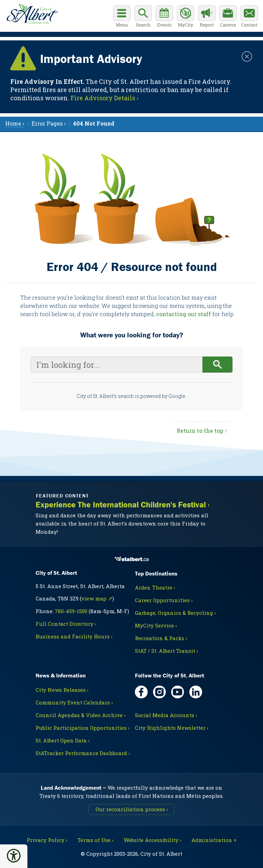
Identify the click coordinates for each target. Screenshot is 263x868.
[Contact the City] (249, 17)
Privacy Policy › (47, 840)
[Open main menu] (122, 17)
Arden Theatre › (155, 587)
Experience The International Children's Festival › (123, 505)
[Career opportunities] (228, 17)
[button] (14, 856)
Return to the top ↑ (202, 431)
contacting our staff (184, 314)
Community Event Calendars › (74, 702)
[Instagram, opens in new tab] (159, 692)
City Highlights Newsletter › (172, 728)
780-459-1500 (71, 611)
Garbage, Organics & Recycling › (175, 613)
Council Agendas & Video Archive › (80, 715)
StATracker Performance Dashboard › (83, 753)
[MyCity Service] (186, 17)
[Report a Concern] (207, 17)
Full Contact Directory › (66, 624)
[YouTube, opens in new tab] (178, 692)
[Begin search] (218, 365)
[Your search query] (116, 365)
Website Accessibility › (152, 840)
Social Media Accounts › (166, 715)
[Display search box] (143, 17)
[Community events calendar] (164, 17)
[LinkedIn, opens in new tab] (196, 692)
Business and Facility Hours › (74, 636)
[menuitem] (94, 123)
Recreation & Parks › (161, 638)
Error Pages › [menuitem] (49, 123)
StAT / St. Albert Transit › (166, 651)
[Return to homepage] (31, 13)
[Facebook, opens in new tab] (141, 692)
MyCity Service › (156, 625)
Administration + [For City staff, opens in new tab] (214, 840)
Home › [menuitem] (15, 123)
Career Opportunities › (164, 600)
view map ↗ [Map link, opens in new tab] (97, 598)
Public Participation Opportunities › (83, 728)
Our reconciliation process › (132, 809)
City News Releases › (62, 690)
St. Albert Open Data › (62, 740)
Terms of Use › (95, 840)
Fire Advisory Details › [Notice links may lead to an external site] (104, 98)
